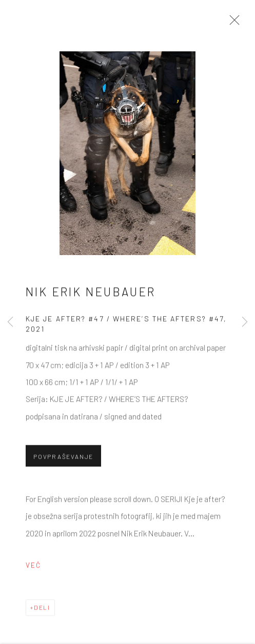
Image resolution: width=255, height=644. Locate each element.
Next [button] (245, 322)
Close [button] (232, 23)
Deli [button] (42, 609)
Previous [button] (10, 322)
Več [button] (33, 567)
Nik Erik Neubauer (91, 293)
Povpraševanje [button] (63, 458)
